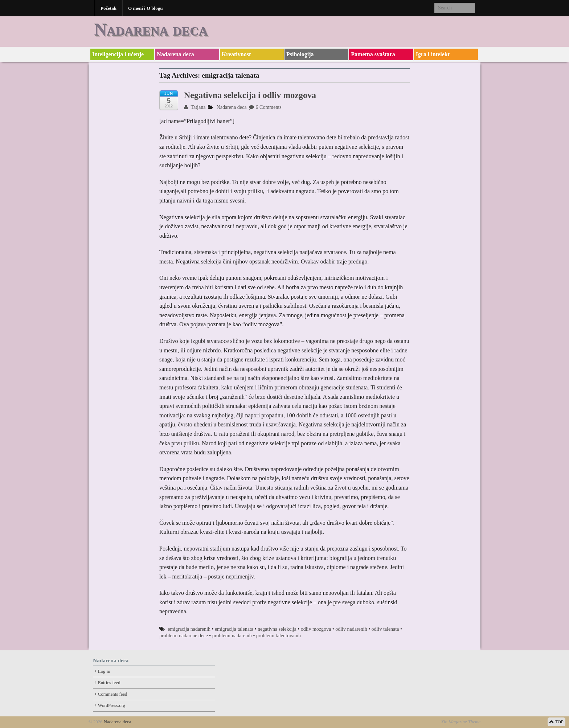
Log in (104, 671)
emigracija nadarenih (189, 629)
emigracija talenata (234, 629)
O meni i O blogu (145, 8)
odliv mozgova (316, 629)
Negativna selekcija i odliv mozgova (250, 95)
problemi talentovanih (279, 636)
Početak (109, 8)
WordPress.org (112, 705)
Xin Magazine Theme (461, 722)
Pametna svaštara (373, 54)
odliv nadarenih (351, 629)
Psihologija (300, 54)
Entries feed (109, 683)
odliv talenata (385, 629)
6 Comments (265, 107)
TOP (556, 722)
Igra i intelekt (433, 54)
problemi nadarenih (232, 636)
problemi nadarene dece (184, 636)
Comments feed (113, 694)
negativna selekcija (277, 629)
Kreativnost (236, 54)
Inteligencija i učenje (118, 54)
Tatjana (195, 107)
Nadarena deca (151, 29)
